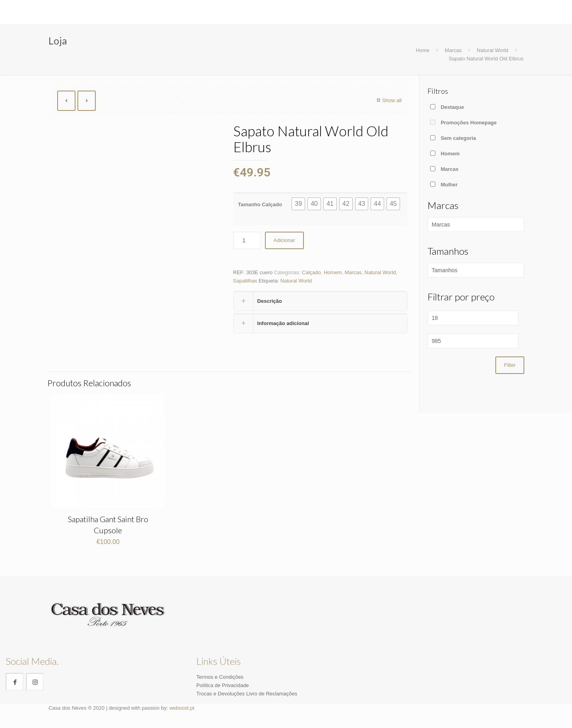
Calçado (311, 272)
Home (423, 50)
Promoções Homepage (469, 123)
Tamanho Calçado (260, 204)
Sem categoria (458, 138)
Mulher (449, 185)
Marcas (453, 50)
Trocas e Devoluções (220, 694)
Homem (333, 272)
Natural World (492, 50)
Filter (510, 365)
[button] (298, 204)
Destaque (452, 107)
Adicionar (284, 240)
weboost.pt (182, 708)
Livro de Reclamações (272, 694)
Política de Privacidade (222, 685)
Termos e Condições (220, 677)
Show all (388, 100)
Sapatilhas (245, 281)
